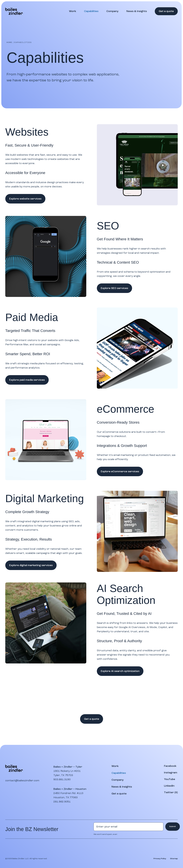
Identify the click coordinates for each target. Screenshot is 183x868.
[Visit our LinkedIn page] (169, 786)
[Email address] (129, 827)
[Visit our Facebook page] (170, 766)
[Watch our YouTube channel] (170, 779)
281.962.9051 (62, 802)
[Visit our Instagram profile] (171, 773)
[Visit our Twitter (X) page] (171, 792)
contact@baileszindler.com (22, 781)
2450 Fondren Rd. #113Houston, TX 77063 (68, 795)
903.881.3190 (62, 779)
